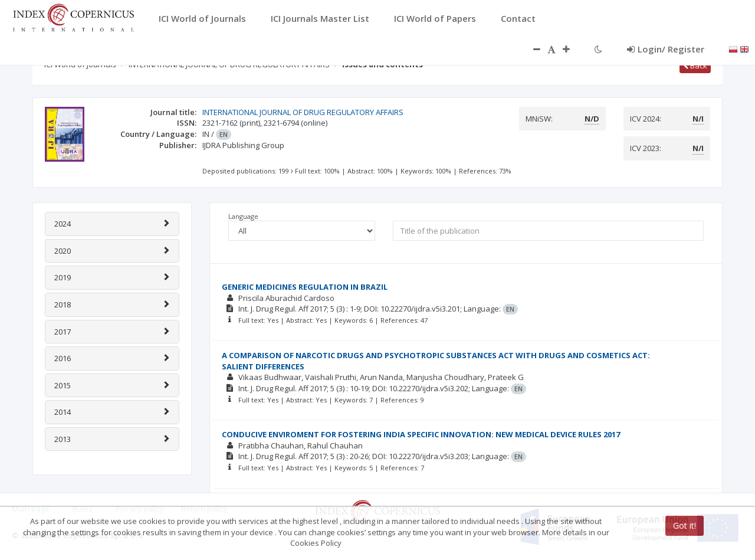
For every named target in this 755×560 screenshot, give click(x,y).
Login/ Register (666, 49)
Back (695, 66)
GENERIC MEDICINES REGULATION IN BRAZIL (305, 287)
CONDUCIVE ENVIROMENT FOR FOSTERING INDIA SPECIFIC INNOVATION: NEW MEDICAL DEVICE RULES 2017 (421, 434)
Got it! (685, 525)
